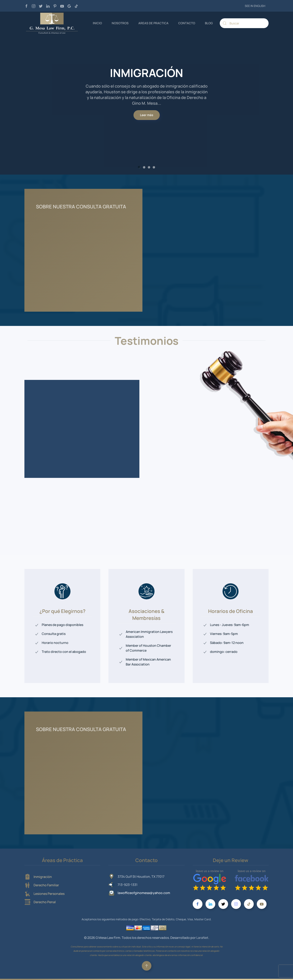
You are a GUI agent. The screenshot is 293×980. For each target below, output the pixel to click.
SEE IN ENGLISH (255, 6)
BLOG (209, 23)
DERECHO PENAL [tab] (154, 167)
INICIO (97, 23)
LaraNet (202, 938)
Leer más (147, 115)
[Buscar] (244, 23)
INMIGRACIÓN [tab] (139, 167)
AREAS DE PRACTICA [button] (153, 23)
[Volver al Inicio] (52, 23)
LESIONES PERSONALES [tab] (149, 167)
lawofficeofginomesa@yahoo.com (144, 893)
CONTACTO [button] (187, 23)
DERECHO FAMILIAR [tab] (144, 167)
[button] (147, 966)
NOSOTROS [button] (120, 23)
